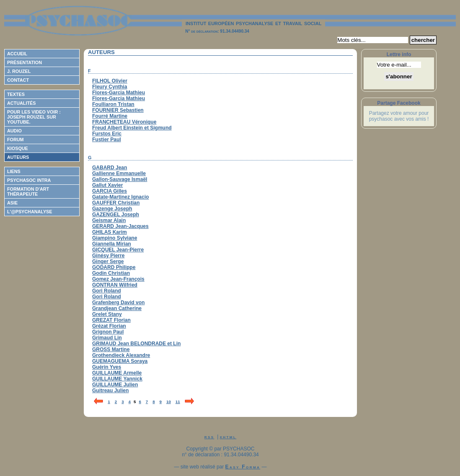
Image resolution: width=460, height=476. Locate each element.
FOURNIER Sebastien (118, 110)
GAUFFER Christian (116, 203)
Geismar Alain (109, 220)
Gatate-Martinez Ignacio (120, 197)
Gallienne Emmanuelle (119, 173)
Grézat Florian (109, 326)
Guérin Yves (107, 367)
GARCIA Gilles (110, 191)
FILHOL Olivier (110, 81)
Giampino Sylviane (115, 238)
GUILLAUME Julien (115, 385)
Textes (16, 94)
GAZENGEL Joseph (116, 215)
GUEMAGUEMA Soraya (120, 361)
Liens (14, 171)
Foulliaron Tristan (113, 104)
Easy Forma (243, 467)
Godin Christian (111, 273)
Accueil (17, 54)
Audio (14, 131)
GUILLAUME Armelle (117, 373)
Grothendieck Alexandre (121, 355)
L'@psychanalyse (30, 212)
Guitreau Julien (110, 391)
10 (169, 402)
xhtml (228, 437)
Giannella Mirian (112, 244)
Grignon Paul (108, 332)
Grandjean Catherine (117, 308)
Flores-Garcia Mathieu (119, 93)
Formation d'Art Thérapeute (28, 191)
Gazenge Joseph (112, 209)
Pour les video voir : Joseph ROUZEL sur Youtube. (34, 117)
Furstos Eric (107, 134)
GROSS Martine (111, 349)
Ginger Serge (108, 261)
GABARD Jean (110, 168)
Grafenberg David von (118, 303)
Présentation (25, 62)
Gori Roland (107, 291)
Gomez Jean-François (118, 279)
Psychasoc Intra (29, 180)
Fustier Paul (107, 140)
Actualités (21, 103)
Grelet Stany (107, 314)
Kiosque (18, 148)
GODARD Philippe (114, 267)
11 (178, 402)
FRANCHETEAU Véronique (124, 122)
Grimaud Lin (107, 338)
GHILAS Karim (110, 232)
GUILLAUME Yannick (117, 379)
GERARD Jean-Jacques (120, 226)
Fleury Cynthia (110, 87)
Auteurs (18, 157)
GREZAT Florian (111, 320)
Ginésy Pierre (108, 256)
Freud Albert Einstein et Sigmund (132, 128)
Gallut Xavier (107, 185)
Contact (18, 80)
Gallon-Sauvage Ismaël (120, 179)
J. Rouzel (19, 71)
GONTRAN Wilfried (115, 285)
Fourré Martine (110, 116)
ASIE (12, 203)
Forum (16, 140)
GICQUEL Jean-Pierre (118, 250)
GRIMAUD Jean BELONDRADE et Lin (136, 344)
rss (209, 437)
